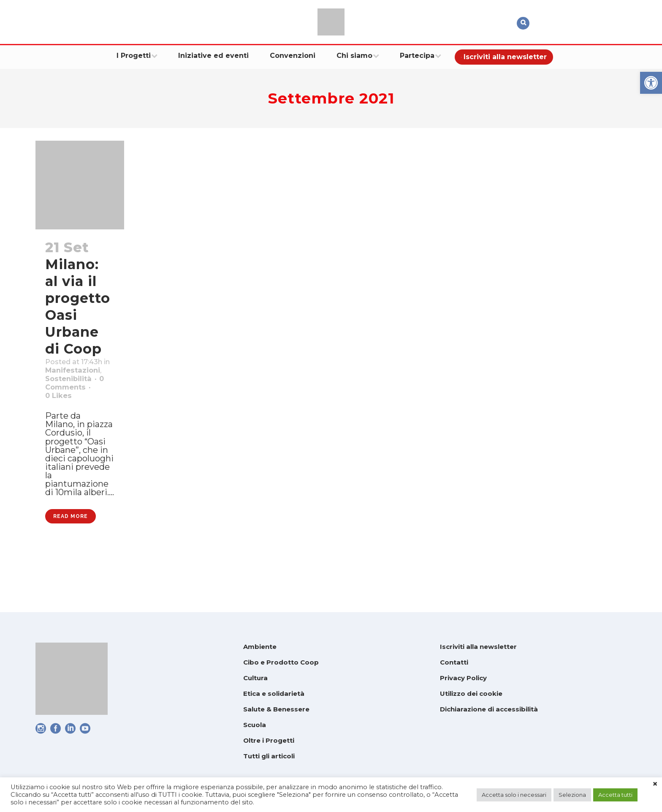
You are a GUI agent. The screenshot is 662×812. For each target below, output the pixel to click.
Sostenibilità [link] (73, 396)
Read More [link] (71, 565)
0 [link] (61, 418)
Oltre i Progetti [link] (269, 740)
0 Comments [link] (74, 407)
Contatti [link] (454, 662)
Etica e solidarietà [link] (274, 693)
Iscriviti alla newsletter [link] (478, 647)
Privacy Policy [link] (463, 678)
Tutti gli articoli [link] (269, 756)
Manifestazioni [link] (78, 385)
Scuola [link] (255, 725)
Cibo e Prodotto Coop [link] (281, 662)
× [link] (655, 784)
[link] (651, 83)
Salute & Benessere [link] (276, 709)
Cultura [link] (255, 678)
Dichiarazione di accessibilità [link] (489, 709)
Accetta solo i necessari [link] (514, 795)
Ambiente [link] (260, 647)
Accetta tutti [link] (615, 795)
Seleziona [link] (572, 795)
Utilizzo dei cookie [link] (471, 693)
